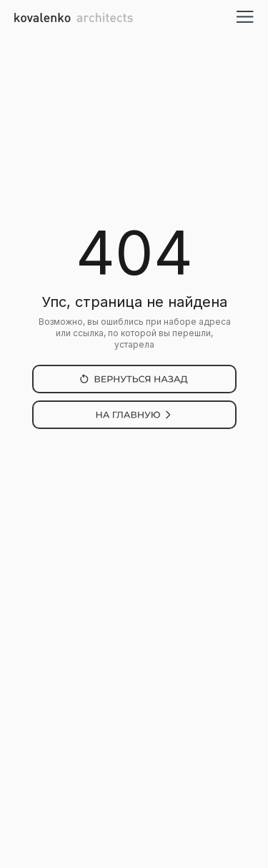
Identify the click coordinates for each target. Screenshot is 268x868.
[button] (245, 17)
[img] (134, 379)
